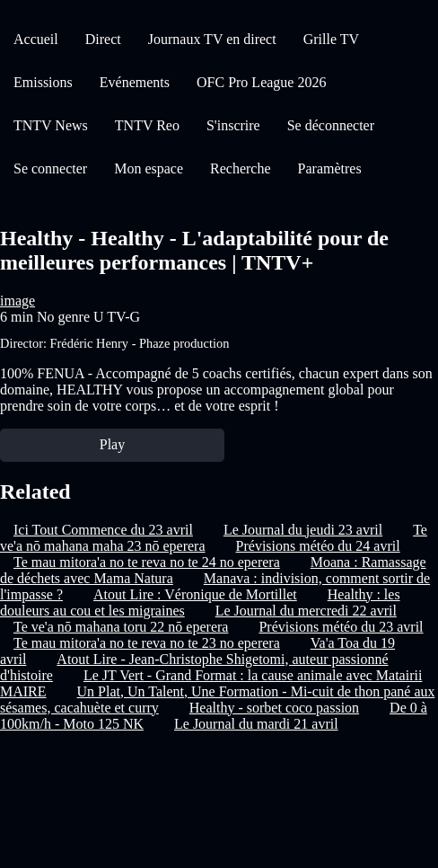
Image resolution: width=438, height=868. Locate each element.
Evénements (135, 82)
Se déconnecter (331, 125)
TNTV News (51, 125)
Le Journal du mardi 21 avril (256, 724)
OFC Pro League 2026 (261, 82)
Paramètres (330, 168)
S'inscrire (233, 125)
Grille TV (331, 39)
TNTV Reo (147, 125)
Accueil (36, 39)
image (18, 301)
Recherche (241, 168)
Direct (103, 39)
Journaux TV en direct (212, 39)
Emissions (43, 82)
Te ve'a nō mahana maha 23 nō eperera (214, 538)
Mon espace (149, 168)
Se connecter (50, 168)
